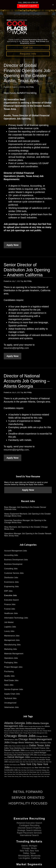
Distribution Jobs (11, 578)
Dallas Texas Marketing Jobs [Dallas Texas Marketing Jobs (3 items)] (15, 748)
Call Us (28, 48)
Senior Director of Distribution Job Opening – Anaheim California (27, 270)
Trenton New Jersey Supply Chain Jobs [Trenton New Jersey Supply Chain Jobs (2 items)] (33, 776)
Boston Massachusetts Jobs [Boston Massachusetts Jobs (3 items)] (30, 729)
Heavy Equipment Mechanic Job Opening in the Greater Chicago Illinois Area (27, 515)
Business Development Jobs (16, 560)
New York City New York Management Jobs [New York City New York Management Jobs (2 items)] (22, 768)
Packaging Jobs (11, 663)
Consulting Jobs (11, 569)
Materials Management (14, 654)
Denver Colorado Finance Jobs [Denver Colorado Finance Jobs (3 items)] (38, 748)
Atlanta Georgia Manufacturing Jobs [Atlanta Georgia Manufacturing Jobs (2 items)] (34, 726)
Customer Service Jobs (14, 573)
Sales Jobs (9, 685)
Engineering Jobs (11, 586)
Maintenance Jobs (12, 636)
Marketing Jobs (11, 649)
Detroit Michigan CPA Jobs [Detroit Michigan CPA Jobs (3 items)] (27, 755)
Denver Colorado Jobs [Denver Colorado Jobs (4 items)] (14, 750)
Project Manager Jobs (13, 667)
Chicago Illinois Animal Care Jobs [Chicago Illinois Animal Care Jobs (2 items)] (33, 731)
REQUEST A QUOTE (28, 6)
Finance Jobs (10, 604)
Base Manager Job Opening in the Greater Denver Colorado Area (25, 508)
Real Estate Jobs (11, 680)
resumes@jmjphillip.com (16, 348)
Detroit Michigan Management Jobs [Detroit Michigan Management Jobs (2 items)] (40, 757)
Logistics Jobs (10, 627)
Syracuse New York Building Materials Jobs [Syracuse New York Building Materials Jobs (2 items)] (19, 774)
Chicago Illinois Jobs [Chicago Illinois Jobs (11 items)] (20, 736)
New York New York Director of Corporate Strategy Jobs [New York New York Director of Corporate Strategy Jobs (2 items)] (34, 770)
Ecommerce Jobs (11, 582)
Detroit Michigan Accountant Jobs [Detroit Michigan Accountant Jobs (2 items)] (24, 753)
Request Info (28, 54)
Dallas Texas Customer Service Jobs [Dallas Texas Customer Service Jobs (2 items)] (18, 746)
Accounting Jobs (11, 555)
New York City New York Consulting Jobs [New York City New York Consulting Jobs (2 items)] (34, 762)
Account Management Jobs (16, 551)
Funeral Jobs (10, 609)
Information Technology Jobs (16, 618)
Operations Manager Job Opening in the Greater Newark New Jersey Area (28, 535)
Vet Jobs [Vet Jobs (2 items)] (47, 776)
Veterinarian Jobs (11, 707)
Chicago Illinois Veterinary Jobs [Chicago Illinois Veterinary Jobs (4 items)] (24, 743)
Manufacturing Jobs (12, 645)
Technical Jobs (10, 698)
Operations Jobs (11, 658)
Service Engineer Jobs (14, 689)
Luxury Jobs (9, 631)
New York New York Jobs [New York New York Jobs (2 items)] (11, 772)
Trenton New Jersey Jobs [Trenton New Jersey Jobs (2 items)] (14, 776)
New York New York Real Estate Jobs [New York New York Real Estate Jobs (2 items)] (29, 772)
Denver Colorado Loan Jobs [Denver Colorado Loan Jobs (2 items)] (33, 751)
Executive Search (12, 600)
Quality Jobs (9, 676)
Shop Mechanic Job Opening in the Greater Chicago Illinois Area (26, 528)
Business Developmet (13, 564)
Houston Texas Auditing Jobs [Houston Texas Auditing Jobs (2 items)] (30, 760)
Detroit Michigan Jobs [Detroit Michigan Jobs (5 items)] (19, 757)
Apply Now (13, 245)
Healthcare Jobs (11, 613)
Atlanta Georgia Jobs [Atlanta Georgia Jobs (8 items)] (18, 723)
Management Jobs (12, 640)
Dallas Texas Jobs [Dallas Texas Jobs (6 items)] (40, 745)
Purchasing (9, 671)
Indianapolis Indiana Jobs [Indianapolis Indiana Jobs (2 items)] (15, 762)
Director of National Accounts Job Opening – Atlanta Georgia (27, 381)
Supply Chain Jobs (12, 694)
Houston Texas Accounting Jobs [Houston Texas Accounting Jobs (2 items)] (13, 760)
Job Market (9, 622)
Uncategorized (10, 703)
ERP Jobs (8, 591)
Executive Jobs (11, 595)
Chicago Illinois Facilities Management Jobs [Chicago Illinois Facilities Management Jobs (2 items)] (35, 733)
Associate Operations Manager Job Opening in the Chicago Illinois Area (25, 521)
